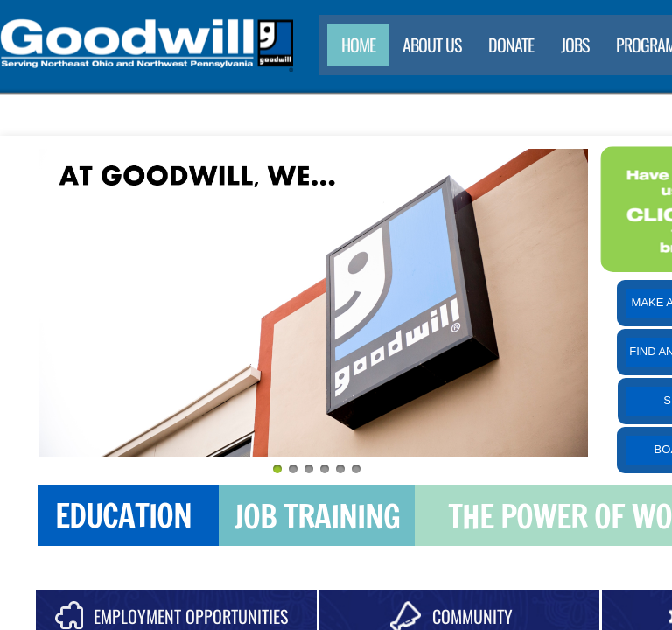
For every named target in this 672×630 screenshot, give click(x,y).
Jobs (575, 45)
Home (358, 45)
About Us (432, 45)
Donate (511, 45)
